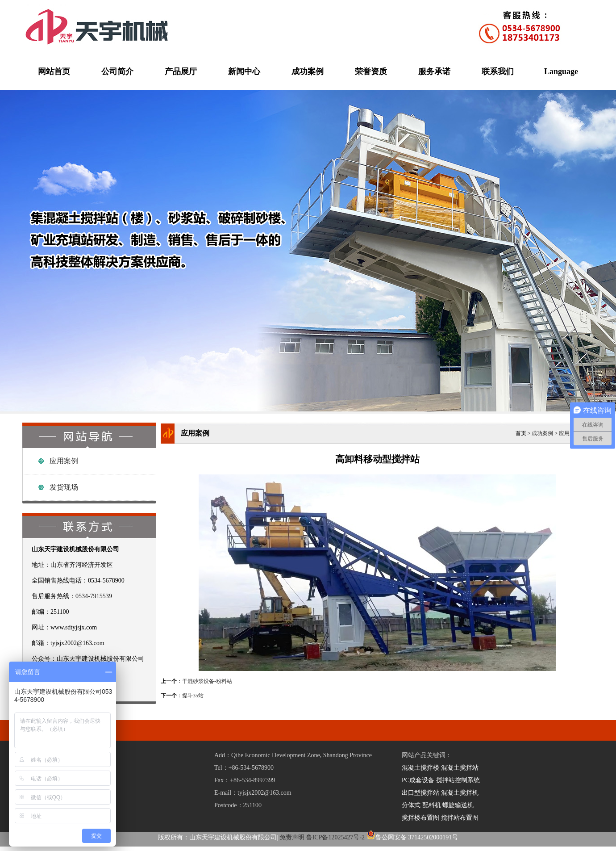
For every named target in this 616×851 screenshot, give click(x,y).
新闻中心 (244, 71)
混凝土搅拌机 (460, 793)
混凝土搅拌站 (460, 768)
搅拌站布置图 (460, 818)
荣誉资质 (371, 71)
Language (561, 71)
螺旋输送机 (458, 805)
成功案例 (308, 71)
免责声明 (292, 837)
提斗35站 (193, 696)
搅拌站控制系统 (458, 780)
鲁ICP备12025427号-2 (335, 837)
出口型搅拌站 (420, 793)
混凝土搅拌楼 (420, 768)
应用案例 (64, 461)
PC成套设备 (418, 780)
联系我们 (498, 71)
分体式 (411, 805)
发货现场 (64, 487)
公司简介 (117, 71)
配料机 (432, 805)
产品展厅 (181, 71)
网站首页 (54, 71)
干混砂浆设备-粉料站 (207, 681)
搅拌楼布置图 (420, 818)
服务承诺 (434, 71)
